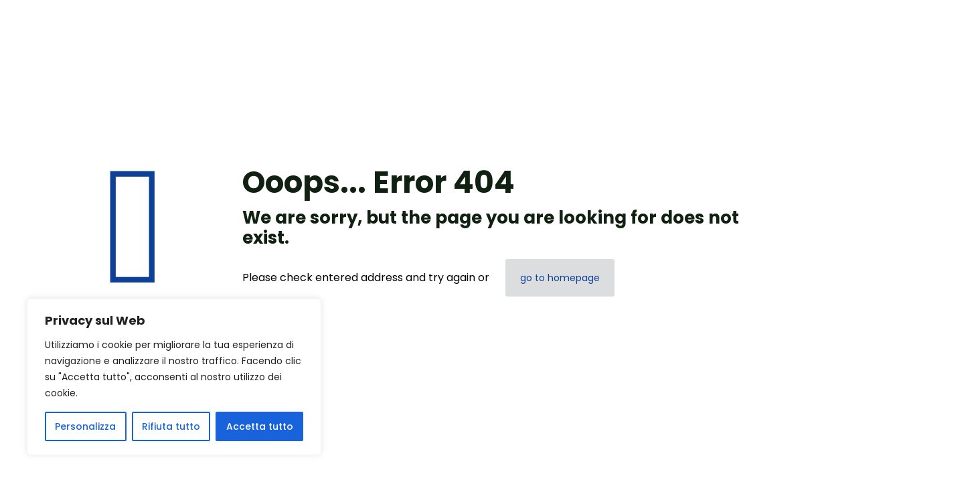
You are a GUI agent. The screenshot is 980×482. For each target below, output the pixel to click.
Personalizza (85, 426)
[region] (174, 377)
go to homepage (560, 278)
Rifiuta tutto (171, 426)
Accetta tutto (260, 426)
